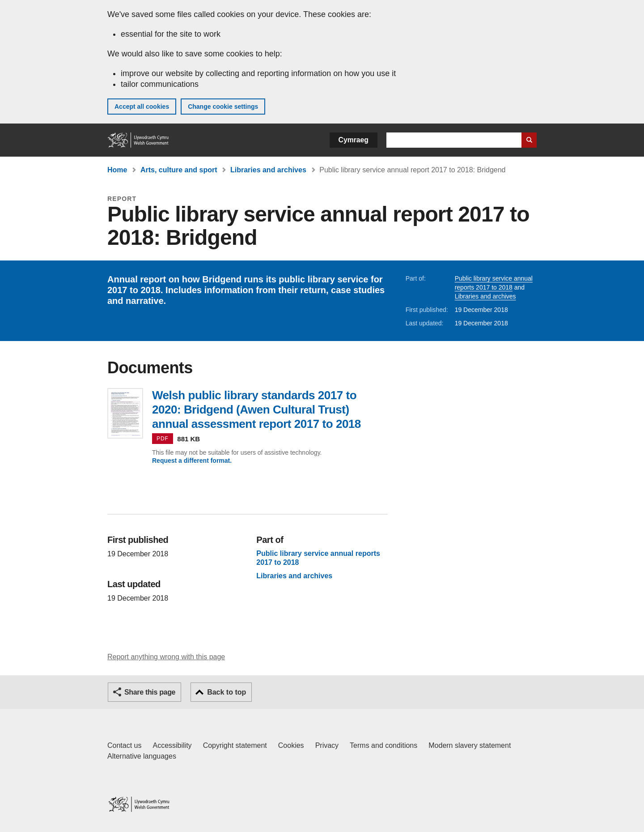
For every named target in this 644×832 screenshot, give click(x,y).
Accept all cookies (142, 107)
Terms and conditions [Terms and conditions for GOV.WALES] (383, 745)
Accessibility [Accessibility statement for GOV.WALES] (172, 745)
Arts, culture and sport (179, 170)
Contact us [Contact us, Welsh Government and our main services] (124, 745)
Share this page (150, 692)
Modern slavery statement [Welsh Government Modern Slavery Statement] (470, 745)
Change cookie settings (223, 107)
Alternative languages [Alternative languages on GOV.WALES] (142, 756)
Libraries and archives (268, 170)
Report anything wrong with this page (166, 657)
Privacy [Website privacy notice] (327, 745)
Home (117, 170)
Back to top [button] (227, 692)
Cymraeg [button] (354, 140)
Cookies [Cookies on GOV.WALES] (291, 745)
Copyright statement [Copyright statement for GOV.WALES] (235, 745)
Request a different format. (192, 461)
